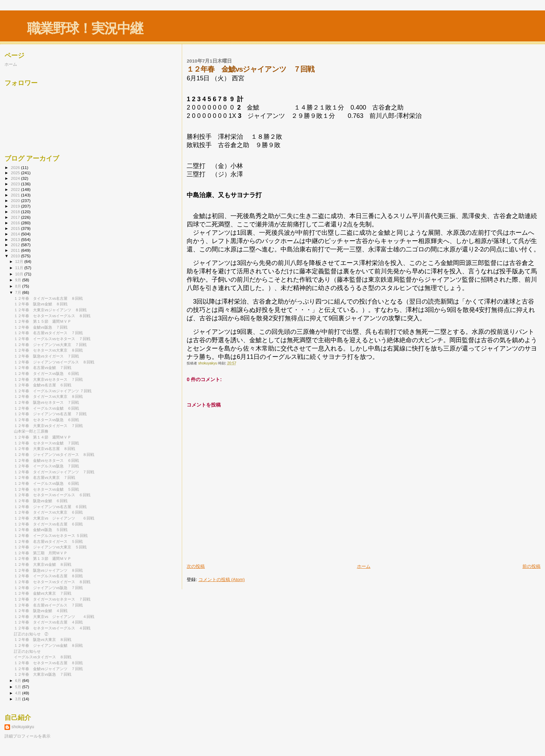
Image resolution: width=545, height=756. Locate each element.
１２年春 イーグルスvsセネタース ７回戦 (52, 339)
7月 (19, 292)
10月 (20, 274)
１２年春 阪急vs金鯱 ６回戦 (41, 501)
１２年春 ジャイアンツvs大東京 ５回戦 (50, 547)
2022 (16, 189)
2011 (16, 250)
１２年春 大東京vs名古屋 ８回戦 (44, 449)
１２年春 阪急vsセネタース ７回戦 (46, 402)
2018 (16, 212)
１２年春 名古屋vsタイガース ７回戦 (48, 333)
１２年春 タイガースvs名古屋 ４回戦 (48, 622)
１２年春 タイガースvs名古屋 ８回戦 (48, 298)
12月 (20, 262)
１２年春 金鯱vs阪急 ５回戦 (41, 530)
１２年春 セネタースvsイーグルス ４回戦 (52, 628)
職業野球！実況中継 (85, 28)
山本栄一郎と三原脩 (31, 431)
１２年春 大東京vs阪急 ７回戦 (43, 674)
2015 (16, 228)
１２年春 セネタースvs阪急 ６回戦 (46, 420)
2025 (16, 173)
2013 (16, 239)
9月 (19, 280)
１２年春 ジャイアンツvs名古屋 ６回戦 (50, 507)
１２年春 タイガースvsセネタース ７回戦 (52, 599)
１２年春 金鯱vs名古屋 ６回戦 (43, 385)
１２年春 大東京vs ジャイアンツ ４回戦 (54, 617)
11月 (20, 268)
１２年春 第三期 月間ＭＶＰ (41, 553)
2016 (16, 223)
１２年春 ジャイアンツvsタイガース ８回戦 (54, 455)
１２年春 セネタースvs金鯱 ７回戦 (46, 443)
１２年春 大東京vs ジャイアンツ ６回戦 (54, 518)
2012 (16, 245)
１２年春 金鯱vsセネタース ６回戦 (46, 460)
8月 (19, 286)
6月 (19, 681)
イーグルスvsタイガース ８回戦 (43, 657)
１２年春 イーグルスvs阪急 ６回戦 (46, 483)
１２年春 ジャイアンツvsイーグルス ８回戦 (54, 362)
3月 (19, 699)
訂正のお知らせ (27, 651)
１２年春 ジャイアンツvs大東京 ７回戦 (50, 345)
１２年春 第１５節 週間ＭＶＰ (43, 321)
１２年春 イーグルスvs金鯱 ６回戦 (46, 408)
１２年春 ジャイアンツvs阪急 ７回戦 (48, 588)
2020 (16, 200)
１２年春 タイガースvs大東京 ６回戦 (48, 512)
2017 (16, 217)
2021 (16, 195)
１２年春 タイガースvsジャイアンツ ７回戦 (54, 472)
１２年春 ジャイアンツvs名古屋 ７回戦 (50, 414)
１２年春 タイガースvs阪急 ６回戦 (46, 373)
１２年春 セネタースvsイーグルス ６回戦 (52, 495)
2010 (16, 256)
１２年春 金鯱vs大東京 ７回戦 (43, 593)
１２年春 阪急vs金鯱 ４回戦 (41, 611)
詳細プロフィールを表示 (27, 736)
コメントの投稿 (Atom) (222, 580)
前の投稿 (531, 566)
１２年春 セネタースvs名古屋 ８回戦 (48, 663)
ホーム (364, 566)
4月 (19, 693)
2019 (16, 206)
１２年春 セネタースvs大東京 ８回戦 (48, 350)
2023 (16, 184)
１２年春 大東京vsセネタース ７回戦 (48, 379)
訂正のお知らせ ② (31, 634)
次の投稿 (196, 566)
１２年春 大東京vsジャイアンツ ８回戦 (50, 310)
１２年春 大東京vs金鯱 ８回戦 (43, 564)
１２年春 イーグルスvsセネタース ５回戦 (51, 536)
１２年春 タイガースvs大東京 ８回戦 (48, 396)
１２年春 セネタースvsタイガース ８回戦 (52, 582)
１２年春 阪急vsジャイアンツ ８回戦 (48, 570)
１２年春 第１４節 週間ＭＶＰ (43, 437)
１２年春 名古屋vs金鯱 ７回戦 (43, 368)
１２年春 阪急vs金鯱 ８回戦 (41, 304)
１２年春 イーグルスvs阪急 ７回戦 (46, 466)
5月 (19, 687)
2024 (16, 178)
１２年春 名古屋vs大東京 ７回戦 (44, 477)
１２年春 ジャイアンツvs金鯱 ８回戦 (48, 645)
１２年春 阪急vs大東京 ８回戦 (43, 640)
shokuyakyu (23, 727)
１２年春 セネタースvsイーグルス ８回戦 (52, 316)
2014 (16, 234)
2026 (16, 167)
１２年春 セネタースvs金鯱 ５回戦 (46, 489)
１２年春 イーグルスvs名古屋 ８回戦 (48, 576)
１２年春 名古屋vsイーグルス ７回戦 (48, 605)
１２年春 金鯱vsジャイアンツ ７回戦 (48, 669)
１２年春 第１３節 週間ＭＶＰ (43, 558)
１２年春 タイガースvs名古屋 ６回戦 (48, 524)
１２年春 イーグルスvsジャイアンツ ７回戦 (53, 391)
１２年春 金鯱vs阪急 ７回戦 (41, 327)
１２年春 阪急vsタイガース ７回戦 (46, 356)
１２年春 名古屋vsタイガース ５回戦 (48, 541)
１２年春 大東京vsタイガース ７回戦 (48, 426)
